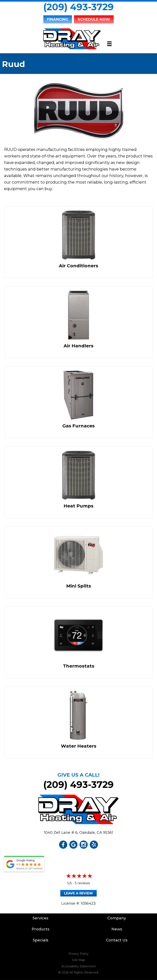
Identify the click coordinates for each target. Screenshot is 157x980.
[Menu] (109, 44)
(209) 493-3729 (78, 7)
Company (117, 918)
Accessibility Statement (78, 966)
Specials (40, 940)
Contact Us (117, 940)
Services (40, 918)
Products (40, 929)
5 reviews (82, 883)
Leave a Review (78, 893)
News (117, 929)
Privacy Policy (79, 954)
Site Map (78, 960)
